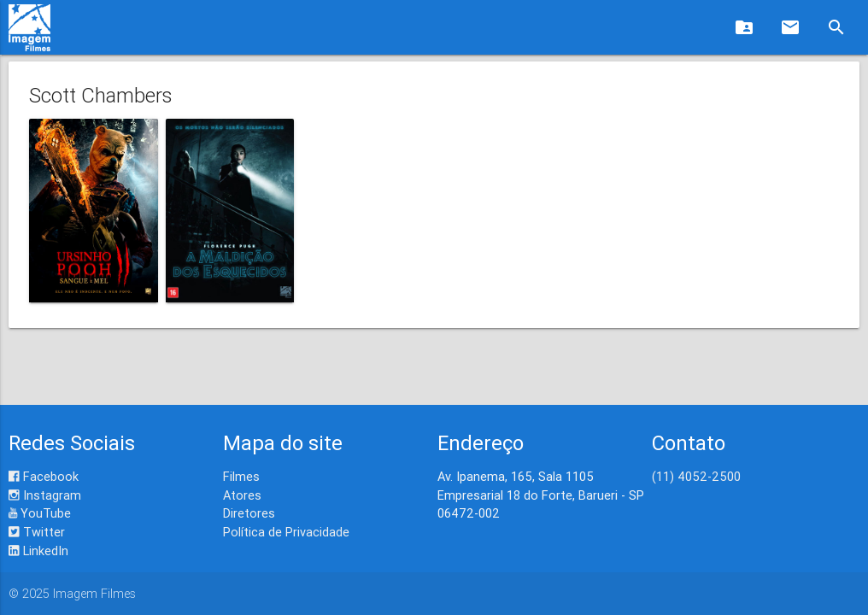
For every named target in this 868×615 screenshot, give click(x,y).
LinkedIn (38, 551)
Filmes (241, 476)
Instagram (45, 495)
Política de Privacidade (286, 532)
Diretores (249, 513)
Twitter (37, 532)
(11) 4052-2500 (696, 476)
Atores (242, 495)
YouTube (40, 513)
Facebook (44, 476)
